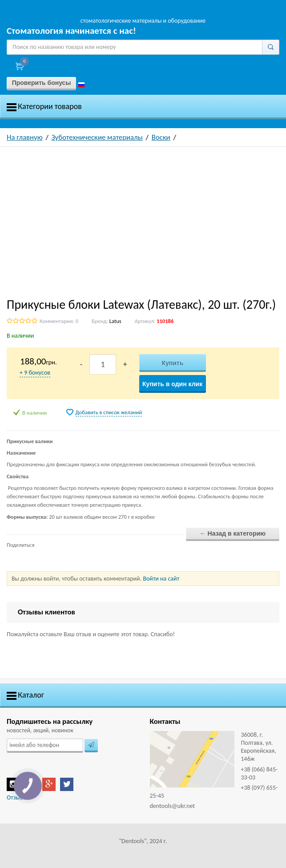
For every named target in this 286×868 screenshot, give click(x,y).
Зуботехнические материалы (97, 137)
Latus (115, 321)
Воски (161, 137)
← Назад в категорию (233, 533)
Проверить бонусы (42, 83)
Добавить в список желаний (109, 412)
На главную (25, 137)
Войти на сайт (161, 579)
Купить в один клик (172, 384)
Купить (172, 363)
